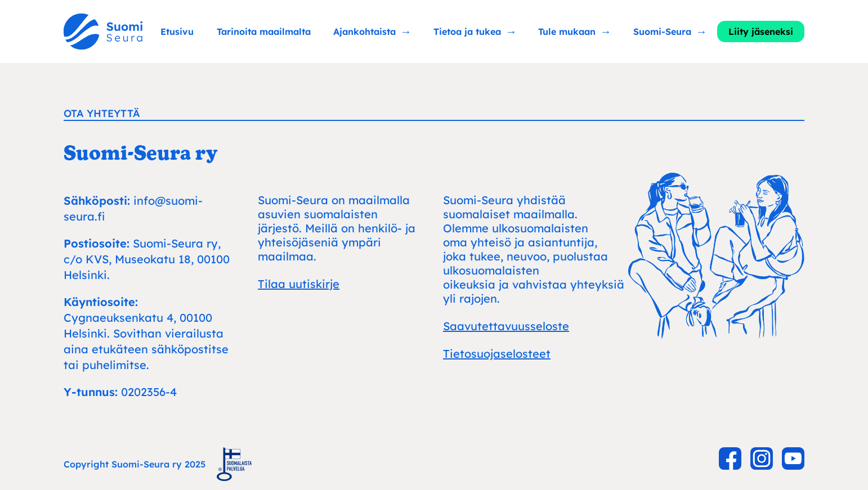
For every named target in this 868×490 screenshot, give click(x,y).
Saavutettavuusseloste (506, 326)
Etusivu (177, 32)
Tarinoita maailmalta (264, 32)
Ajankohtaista (364, 32)
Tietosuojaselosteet (497, 354)
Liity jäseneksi (761, 32)
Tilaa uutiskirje (299, 284)
